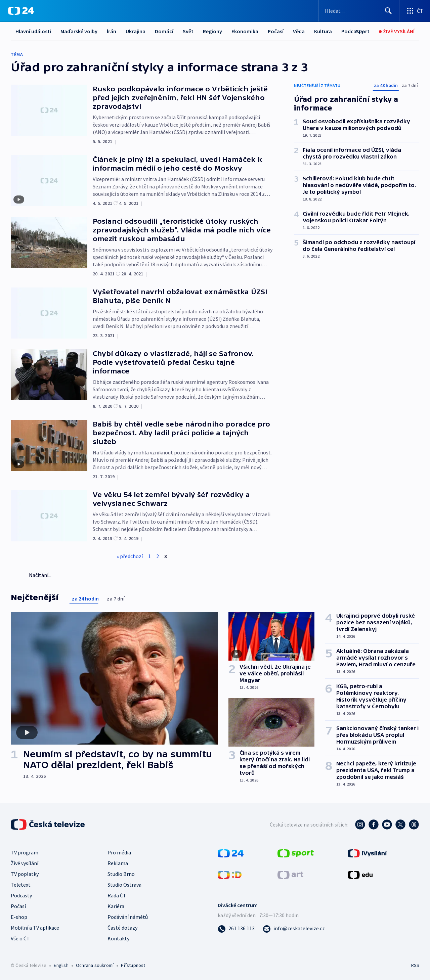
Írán (112, 31)
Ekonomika (245, 31)
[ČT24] (21, 11)
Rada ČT (117, 895)
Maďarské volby (79, 31)
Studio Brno (121, 874)
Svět (188, 31)
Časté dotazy (122, 928)
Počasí (276, 31)
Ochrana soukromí (95, 965)
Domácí (164, 31)
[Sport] (363, 31)
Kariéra (116, 906)
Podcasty (21, 895)
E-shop (19, 917)
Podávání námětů (128, 917)
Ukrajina (136, 31)
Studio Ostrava (124, 885)
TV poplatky (25, 874)
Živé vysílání (25, 863)
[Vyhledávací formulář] (359, 11)
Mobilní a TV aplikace (35, 928)
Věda (299, 31)
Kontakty (118, 938)
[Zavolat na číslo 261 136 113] (236, 928)
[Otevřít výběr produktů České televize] (415, 11)
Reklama (118, 863)
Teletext (21, 885)
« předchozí (130, 556)
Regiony (212, 31)
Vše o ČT (20, 938)
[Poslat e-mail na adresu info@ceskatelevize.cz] (294, 928)
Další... (322, 31)
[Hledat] (388, 11)
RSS (415, 965)
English (61, 965)
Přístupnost (133, 965)
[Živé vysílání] (397, 31)
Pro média (119, 852)
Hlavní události (33, 31)
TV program (25, 852)
